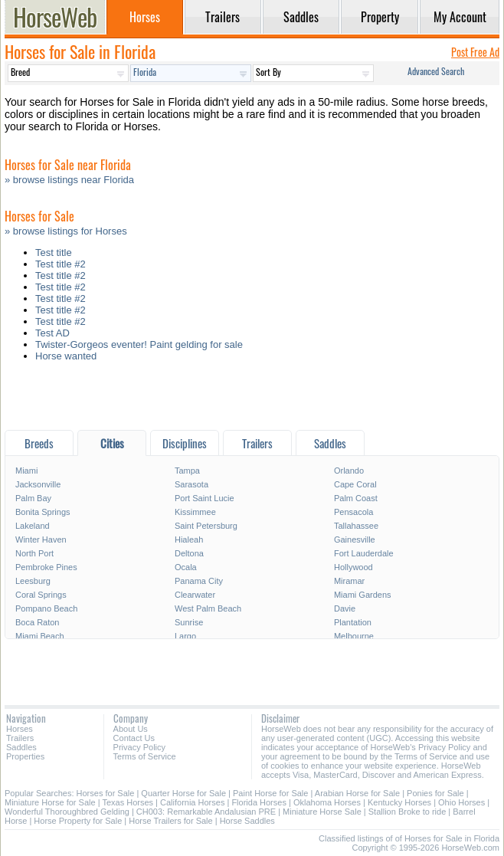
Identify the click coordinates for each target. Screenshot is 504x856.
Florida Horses (259, 802)
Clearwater (195, 595)
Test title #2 (61, 264)
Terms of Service (145, 756)
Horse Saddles (247, 821)
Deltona (189, 553)
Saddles (21, 747)
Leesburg (33, 581)
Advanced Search (436, 71)
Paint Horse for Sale (270, 793)
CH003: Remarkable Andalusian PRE (206, 812)
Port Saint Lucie (205, 498)
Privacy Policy (139, 747)
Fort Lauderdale (364, 553)
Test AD (52, 333)
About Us (131, 729)
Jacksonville (38, 484)
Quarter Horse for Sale (183, 793)
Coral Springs (41, 595)
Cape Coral (355, 484)
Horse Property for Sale (78, 821)
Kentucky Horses (399, 802)
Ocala (186, 567)
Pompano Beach (46, 608)
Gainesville (355, 540)
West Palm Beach (208, 608)
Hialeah (189, 540)
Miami (26, 471)
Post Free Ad (475, 52)
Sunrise (189, 622)
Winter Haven (41, 540)
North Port (34, 553)
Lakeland (33, 526)
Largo (185, 636)
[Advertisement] (252, 400)
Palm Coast (356, 498)
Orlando (349, 471)
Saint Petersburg (206, 526)
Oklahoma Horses (327, 802)
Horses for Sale (106, 793)
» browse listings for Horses (66, 231)
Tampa (187, 471)
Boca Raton (37, 622)
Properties (25, 756)
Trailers (20, 738)
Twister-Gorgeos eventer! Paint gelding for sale (139, 344)
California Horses (192, 802)
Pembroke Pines (46, 567)
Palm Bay (33, 498)
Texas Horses (128, 802)
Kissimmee (195, 512)
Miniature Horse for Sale (50, 802)
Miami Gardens (363, 595)
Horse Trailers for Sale (170, 821)
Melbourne (354, 636)
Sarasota (191, 484)
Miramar (349, 581)
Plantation (353, 622)
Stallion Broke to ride (407, 812)
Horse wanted (66, 356)
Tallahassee (356, 526)
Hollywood (353, 567)
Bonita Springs (43, 512)
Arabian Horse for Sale (357, 793)
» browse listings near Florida (69, 180)
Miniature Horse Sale (322, 812)
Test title (54, 253)
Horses (20, 729)
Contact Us (134, 738)
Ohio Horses (461, 802)
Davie (345, 608)
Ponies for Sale (435, 793)
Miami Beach (40, 636)
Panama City (199, 581)
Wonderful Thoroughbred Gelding (67, 812)
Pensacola (353, 512)
